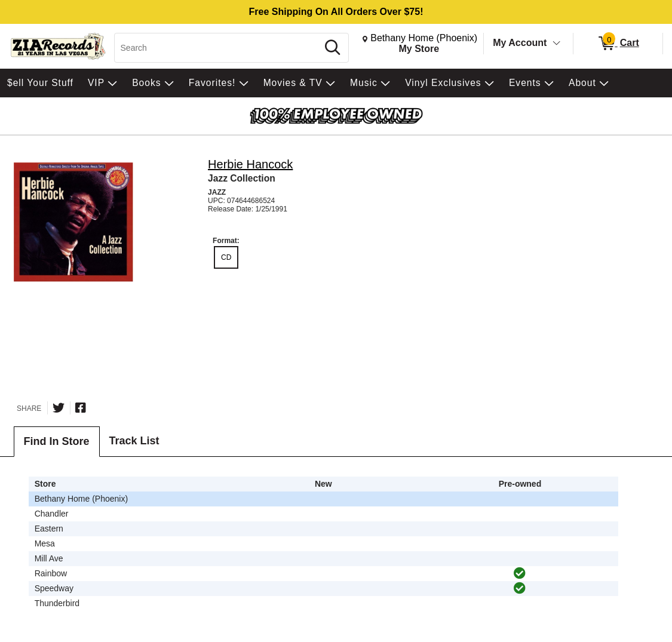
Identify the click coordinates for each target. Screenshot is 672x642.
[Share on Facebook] (81, 408)
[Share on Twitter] (59, 408)
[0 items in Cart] (618, 44)
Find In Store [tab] (57, 441)
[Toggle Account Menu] (557, 44)
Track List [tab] (134, 441)
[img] (520, 573)
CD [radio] (226, 257)
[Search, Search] (218, 48)
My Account (520, 43)
